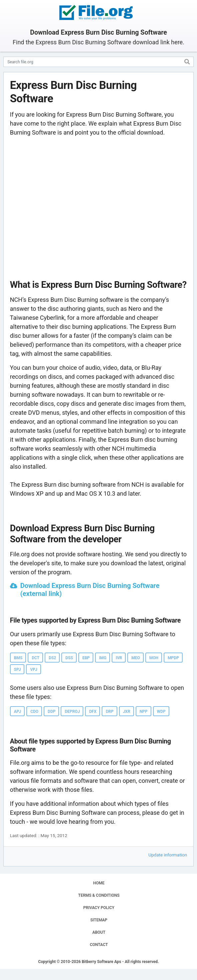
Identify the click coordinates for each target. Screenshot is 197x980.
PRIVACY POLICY (99, 908)
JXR (127, 712)
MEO (136, 658)
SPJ (17, 670)
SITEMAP (99, 920)
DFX (93, 712)
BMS (18, 658)
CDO (34, 712)
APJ (17, 712)
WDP (161, 712)
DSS (69, 658)
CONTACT (99, 945)
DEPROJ (72, 712)
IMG (103, 658)
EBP (86, 658)
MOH (154, 658)
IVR (119, 658)
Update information (168, 855)
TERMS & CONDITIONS (99, 895)
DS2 (52, 658)
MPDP (173, 658)
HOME (99, 883)
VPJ (33, 670)
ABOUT (99, 932)
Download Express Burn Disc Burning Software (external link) (90, 590)
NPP (144, 712)
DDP (51, 712)
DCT (35, 658)
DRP (109, 712)
